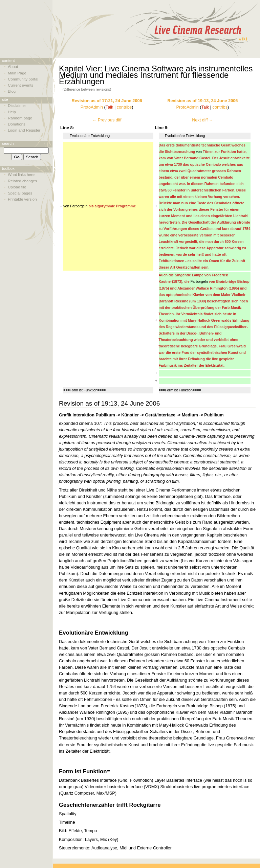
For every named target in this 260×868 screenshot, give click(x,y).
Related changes (22, 181)
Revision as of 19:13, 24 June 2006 (202, 101)
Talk (110, 107)
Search (8, 143)
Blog (12, 91)
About (13, 67)
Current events (20, 85)
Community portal (23, 79)
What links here (21, 175)
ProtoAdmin (92, 107)
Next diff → (203, 120)
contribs (124, 107)
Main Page (17, 73)
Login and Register (24, 130)
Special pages (20, 193)
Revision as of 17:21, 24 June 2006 (107, 101)
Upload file (17, 187)
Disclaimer (17, 106)
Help (12, 112)
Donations (17, 124)
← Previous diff (107, 120)
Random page (20, 118)
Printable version (22, 199)
